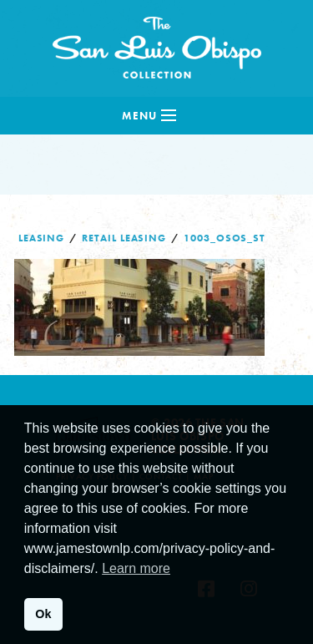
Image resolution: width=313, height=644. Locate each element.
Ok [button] (43, 614)
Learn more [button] (136, 568)
